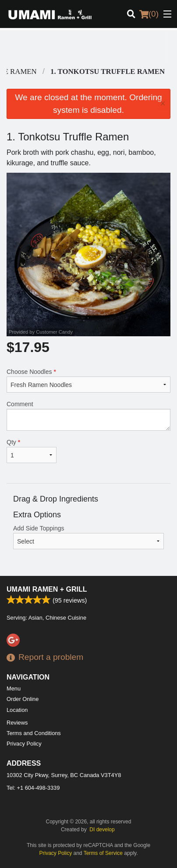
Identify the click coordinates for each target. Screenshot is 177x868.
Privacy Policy (24, 744)
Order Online (23, 699)
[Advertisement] (88, 48)
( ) (149, 14)
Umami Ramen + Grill (47, 589)
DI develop (102, 830)
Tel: (33, 788)
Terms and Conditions (34, 733)
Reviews (17, 723)
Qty (32, 451)
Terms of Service (103, 853)
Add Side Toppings (88, 537)
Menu (14, 688)
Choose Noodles (88, 380)
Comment (88, 416)
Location (17, 710)
